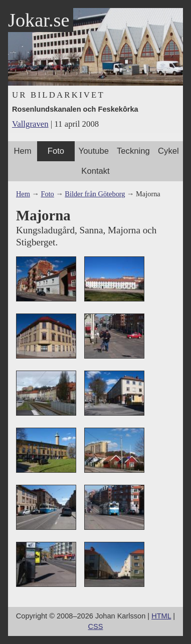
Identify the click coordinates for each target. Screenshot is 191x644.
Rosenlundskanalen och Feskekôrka (75, 109)
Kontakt (95, 171)
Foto (56, 151)
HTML (161, 616)
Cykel (168, 151)
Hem (23, 151)
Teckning (133, 151)
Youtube (94, 151)
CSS (96, 626)
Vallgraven (30, 124)
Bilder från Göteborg (95, 194)
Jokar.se (39, 20)
